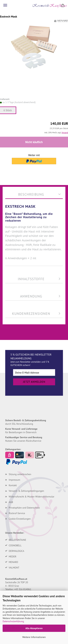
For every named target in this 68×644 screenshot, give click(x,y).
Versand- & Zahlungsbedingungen (26, 491)
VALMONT (14, 568)
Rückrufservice (34, 441)
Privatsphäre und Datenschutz (24, 508)
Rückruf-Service (17, 513)
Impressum (14, 480)
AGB (11, 502)
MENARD (13, 562)
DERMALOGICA (16, 551)
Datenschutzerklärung (13, 621)
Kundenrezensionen (31, 314)
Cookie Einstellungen (20, 519)
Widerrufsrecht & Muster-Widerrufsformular (31, 497)
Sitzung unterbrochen (20, 474)
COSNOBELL (15, 545)
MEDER (13, 557)
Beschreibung (31, 194)
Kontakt (13, 485)
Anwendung (31, 296)
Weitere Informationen (34, 637)
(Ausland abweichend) (25, 102)
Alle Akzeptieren (34, 628)
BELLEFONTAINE (17, 540)
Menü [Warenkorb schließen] (5, 5)
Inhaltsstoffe (31, 279)
